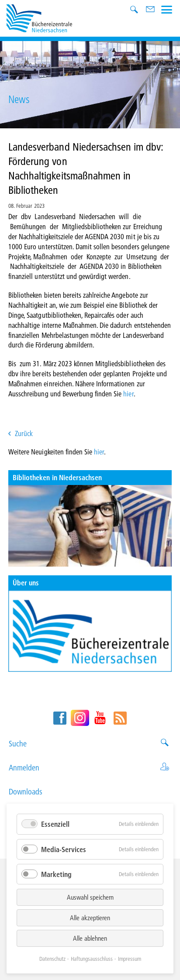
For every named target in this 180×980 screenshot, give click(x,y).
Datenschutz (52, 959)
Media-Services (64, 849)
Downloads (90, 792)
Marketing (56, 874)
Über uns (26, 583)
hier (128, 394)
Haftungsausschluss (92, 959)
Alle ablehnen (90, 938)
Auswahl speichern (90, 897)
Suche (90, 744)
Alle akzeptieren (90, 918)
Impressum (130, 959)
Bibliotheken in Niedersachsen (57, 477)
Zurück (24, 433)
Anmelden (90, 768)
